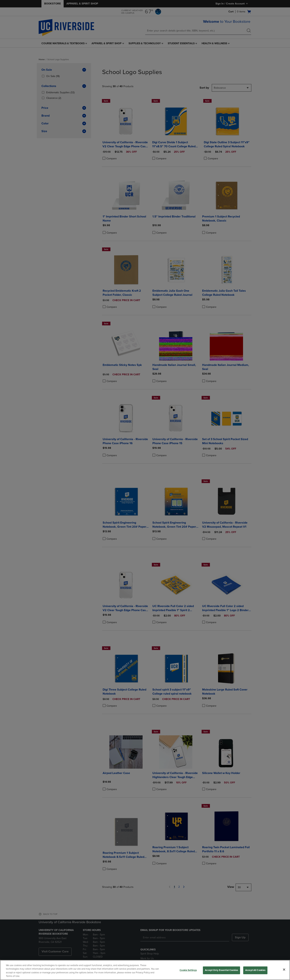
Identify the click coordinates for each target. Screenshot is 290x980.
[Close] (284, 969)
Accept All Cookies (255, 970)
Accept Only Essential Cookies (221, 970)
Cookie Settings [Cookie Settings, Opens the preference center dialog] (188, 970)
